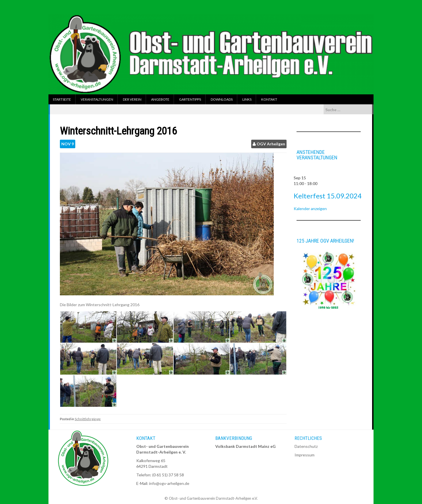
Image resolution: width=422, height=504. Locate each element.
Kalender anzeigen (310, 209)
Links (247, 99)
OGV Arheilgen (271, 144)
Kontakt (269, 99)
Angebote (160, 99)
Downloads (222, 99)
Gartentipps (190, 99)
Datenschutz (306, 446)
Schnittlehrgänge (88, 419)
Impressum (305, 455)
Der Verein (132, 99)
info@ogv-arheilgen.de (169, 483)
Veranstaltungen (97, 99)
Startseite (62, 99)
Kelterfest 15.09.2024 (328, 196)
